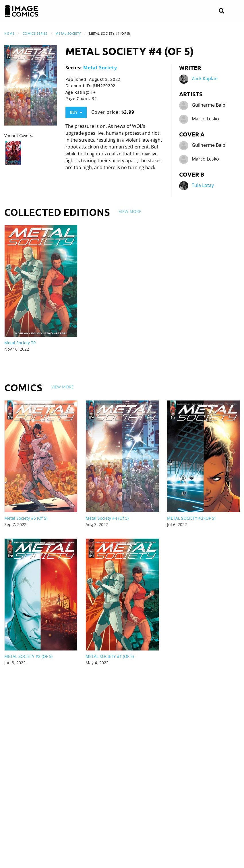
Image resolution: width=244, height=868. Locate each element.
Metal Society (68, 33)
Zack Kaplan (205, 79)
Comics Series (35, 33)
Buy (76, 112)
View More (130, 211)
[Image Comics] (22, 11)
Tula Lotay (203, 185)
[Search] (221, 11)
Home (9, 33)
